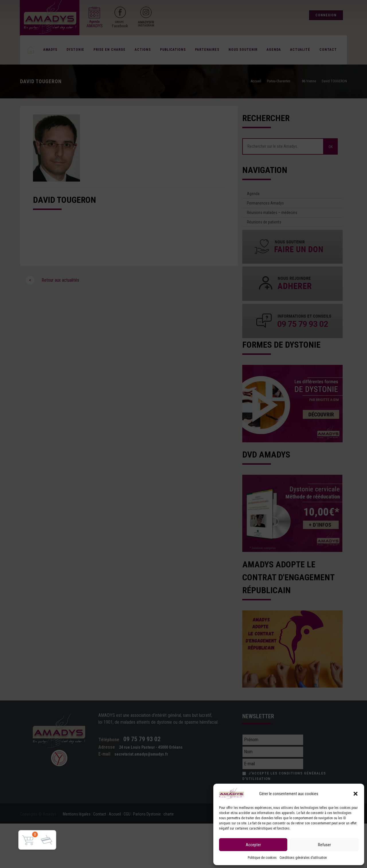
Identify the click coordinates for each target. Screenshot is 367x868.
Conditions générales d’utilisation (303, 858)
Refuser (324, 845)
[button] (356, 794)
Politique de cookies (262, 858)
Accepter (253, 845)
